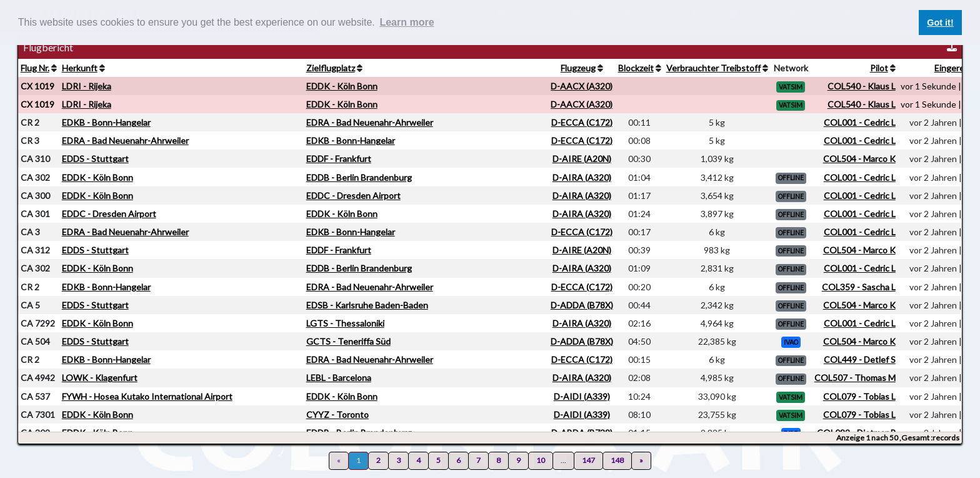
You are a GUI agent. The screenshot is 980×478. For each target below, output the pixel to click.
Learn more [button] (407, 22)
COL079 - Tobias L (859, 396)
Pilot (879, 68)
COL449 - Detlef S (860, 359)
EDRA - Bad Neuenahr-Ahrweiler (370, 122)
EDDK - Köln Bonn (342, 86)
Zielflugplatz (331, 68)
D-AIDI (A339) (582, 396)
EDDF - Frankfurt (339, 159)
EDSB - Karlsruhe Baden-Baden (367, 305)
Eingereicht (957, 68)
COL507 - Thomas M (855, 378)
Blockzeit (636, 68)
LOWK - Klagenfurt (100, 378)
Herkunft (80, 68)
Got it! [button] (940, 23)
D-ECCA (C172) (582, 122)
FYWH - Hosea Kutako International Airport (147, 396)
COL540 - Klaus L (862, 86)
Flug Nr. (35, 68)
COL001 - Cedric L (860, 122)
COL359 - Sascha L (859, 287)
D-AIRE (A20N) (582, 159)
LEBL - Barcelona (339, 378)
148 (617, 460)
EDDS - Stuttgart (95, 159)
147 (588, 460)
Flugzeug (578, 68)
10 (541, 460)
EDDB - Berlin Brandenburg (359, 177)
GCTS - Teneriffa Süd (348, 341)
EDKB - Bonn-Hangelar (106, 122)
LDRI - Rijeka (87, 86)
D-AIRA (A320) (582, 177)
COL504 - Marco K (859, 159)
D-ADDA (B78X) (582, 305)
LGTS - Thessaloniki (345, 323)
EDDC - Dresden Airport (353, 196)
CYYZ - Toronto (337, 414)
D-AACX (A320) (582, 86)
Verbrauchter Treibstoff (713, 68)
